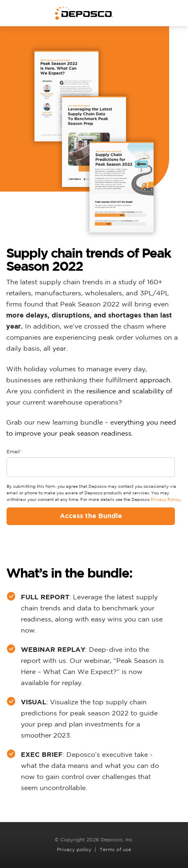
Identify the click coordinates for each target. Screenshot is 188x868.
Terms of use (115, 850)
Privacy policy (74, 850)
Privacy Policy (165, 500)
